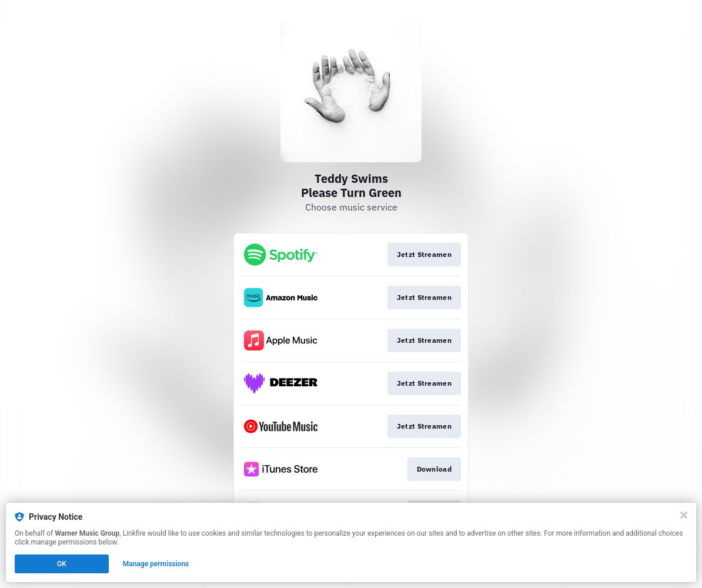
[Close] (684, 515)
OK (62, 564)
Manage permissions (156, 564)
